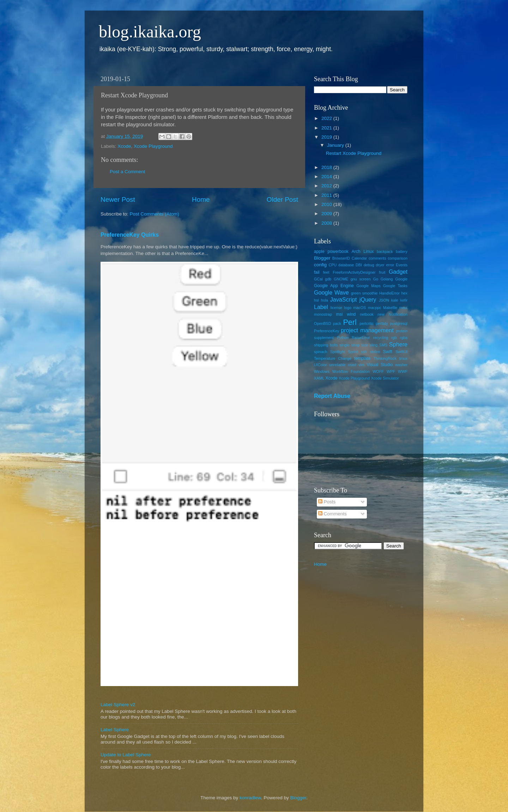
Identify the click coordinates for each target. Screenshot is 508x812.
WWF (403, 371)
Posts (327, 502)
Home (201, 199)
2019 (327, 137)
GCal (318, 279)
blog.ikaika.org (150, 32)
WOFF (378, 371)
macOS (359, 308)
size (365, 345)
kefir (404, 300)
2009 (327, 214)
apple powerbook (331, 252)
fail (317, 272)
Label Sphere (115, 730)
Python (343, 338)
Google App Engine (334, 286)
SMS (383, 345)
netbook (367, 314)
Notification (398, 314)
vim (361, 365)
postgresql (399, 323)
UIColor (320, 365)
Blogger (322, 258)
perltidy (382, 323)
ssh (364, 352)
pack (337, 323)
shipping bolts (326, 345)
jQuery (368, 299)
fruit (382, 272)
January (336, 145)
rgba (404, 338)
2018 (327, 167)
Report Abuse (332, 396)
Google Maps (368, 286)
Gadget (398, 272)
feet (326, 272)
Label (321, 307)
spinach (320, 352)
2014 (327, 177)
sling (374, 345)
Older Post (282, 199)
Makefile (390, 308)
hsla (325, 300)
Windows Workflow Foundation (342, 371)
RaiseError (361, 338)
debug (369, 265)
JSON (384, 300)
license (337, 308)
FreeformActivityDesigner (354, 272)
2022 (327, 118)
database (346, 265)
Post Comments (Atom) (155, 214)
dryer (380, 265)
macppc (375, 308)
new (381, 314)
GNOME (341, 279)
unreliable (337, 365)
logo (348, 308)
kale (395, 300)
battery (402, 252)
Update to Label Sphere (126, 755)
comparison (398, 258)
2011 (327, 195)
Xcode (124, 146)
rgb (394, 338)
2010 (327, 204)
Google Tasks (395, 286)
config (320, 265)
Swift (388, 352)
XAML (319, 378)
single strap (349, 345)
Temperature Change (333, 358)
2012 (327, 186)
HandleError (389, 293)
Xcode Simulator (385, 378)
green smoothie (364, 293)
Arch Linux (363, 252)
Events (402, 265)
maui (403, 308)
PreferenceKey (326, 331)
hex (404, 293)
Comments (332, 514)
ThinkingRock (385, 358)
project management (367, 330)
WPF (391, 371)
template (362, 358)
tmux (403, 358)
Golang (387, 279)
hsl (316, 300)
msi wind (346, 314)
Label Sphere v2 (118, 705)
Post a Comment (128, 172)
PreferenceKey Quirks (130, 235)
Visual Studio (380, 365)
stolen (375, 352)
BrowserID (341, 258)
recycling (381, 338)
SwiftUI (401, 352)
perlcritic (367, 323)
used (352, 365)
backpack (385, 252)
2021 (327, 128)
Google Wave (331, 292)
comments (377, 258)
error (390, 265)
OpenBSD (323, 323)
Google (401, 279)
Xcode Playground (153, 146)
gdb (328, 279)
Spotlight (338, 352)
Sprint (353, 352)
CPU (332, 265)
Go (376, 279)
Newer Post (118, 199)
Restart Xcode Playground (354, 153)
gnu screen (361, 279)
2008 (327, 223)
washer (401, 365)
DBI (359, 265)
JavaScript (344, 299)
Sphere (398, 344)
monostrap (323, 314)
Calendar (359, 258)
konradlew (250, 798)
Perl (350, 322)
